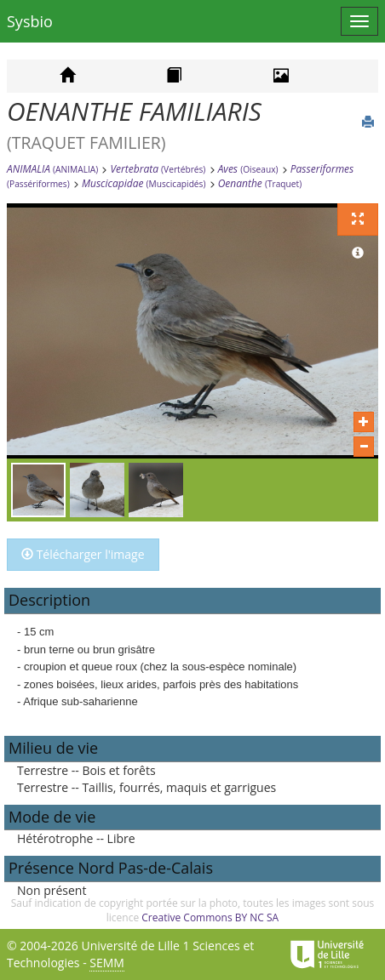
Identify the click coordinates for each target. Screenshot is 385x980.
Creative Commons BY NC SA (210, 917)
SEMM (107, 963)
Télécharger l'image (83, 554)
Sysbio (30, 21)
